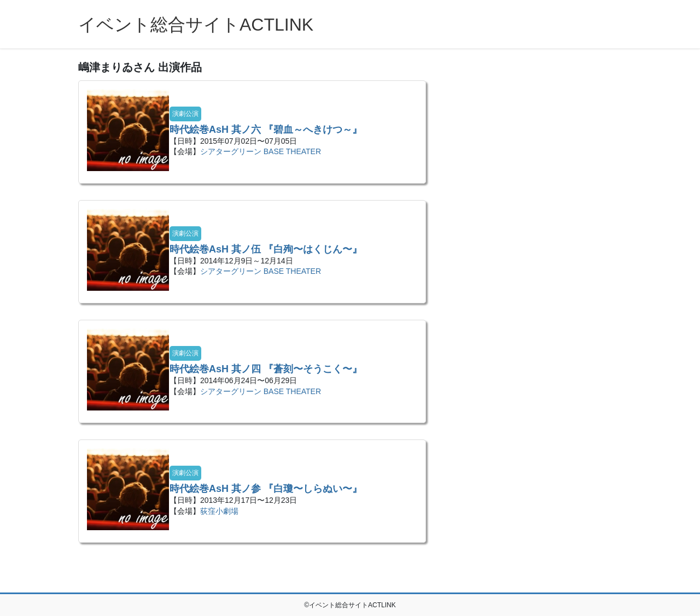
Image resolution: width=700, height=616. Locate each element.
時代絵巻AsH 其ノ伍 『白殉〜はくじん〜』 (266, 249)
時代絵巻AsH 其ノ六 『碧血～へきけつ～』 (266, 130)
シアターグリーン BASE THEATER (261, 151)
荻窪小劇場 (219, 511)
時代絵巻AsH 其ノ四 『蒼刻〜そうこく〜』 (266, 369)
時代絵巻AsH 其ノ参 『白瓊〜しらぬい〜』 (266, 489)
